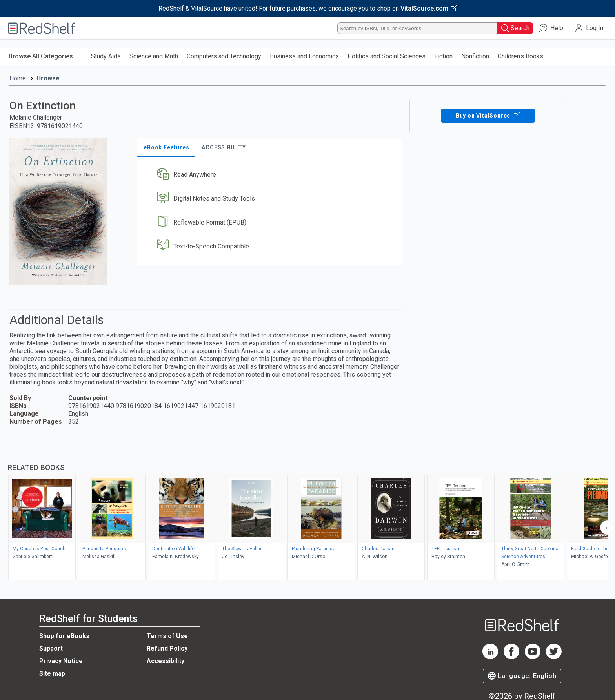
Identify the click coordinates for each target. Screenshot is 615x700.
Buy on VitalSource (488, 116)
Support (51, 648)
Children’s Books (520, 56)
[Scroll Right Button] (607, 528)
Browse (48, 78)
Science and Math (154, 56)
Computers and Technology (224, 56)
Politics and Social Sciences (387, 56)
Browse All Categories (41, 56)
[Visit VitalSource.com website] (307, 9)
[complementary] (307, 513)
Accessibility (166, 661)
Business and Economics (304, 56)
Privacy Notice (61, 661)
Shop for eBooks (64, 636)
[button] (271, 175)
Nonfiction (475, 56)
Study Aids (106, 56)
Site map (52, 674)
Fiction (443, 56)
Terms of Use (167, 636)
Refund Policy (167, 648)
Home (18, 78)
